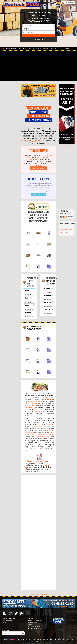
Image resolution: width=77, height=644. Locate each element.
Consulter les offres (38, 195)
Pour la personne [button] (45, 49)
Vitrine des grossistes (34, 328)
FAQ (61, 227)
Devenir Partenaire (35, 620)
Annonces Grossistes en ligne (39, 595)
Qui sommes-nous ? (66, 230)
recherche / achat (37, 190)
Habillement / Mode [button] (12, 49)
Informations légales (35, 626)
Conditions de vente (35, 628)
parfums (37, 409)
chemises (28, 403)
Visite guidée (64, 232)
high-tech (39, 411)
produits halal (30, 405)
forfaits (38, 165)
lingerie (35, 403)
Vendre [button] (68, 49)
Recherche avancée (38, 39)
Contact (31, 618)
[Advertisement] (38, 66)
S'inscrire (31, 624)
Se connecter (33, 622)
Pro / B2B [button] (55, 49)
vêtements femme (36, 401)
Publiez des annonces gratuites (35, 461)
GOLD (36, 159)
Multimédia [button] (24, 49)
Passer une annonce (38, 168)
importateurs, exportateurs (33, 141)
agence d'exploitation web (37, 639)
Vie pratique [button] (33, 49)
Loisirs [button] (62, 49)
